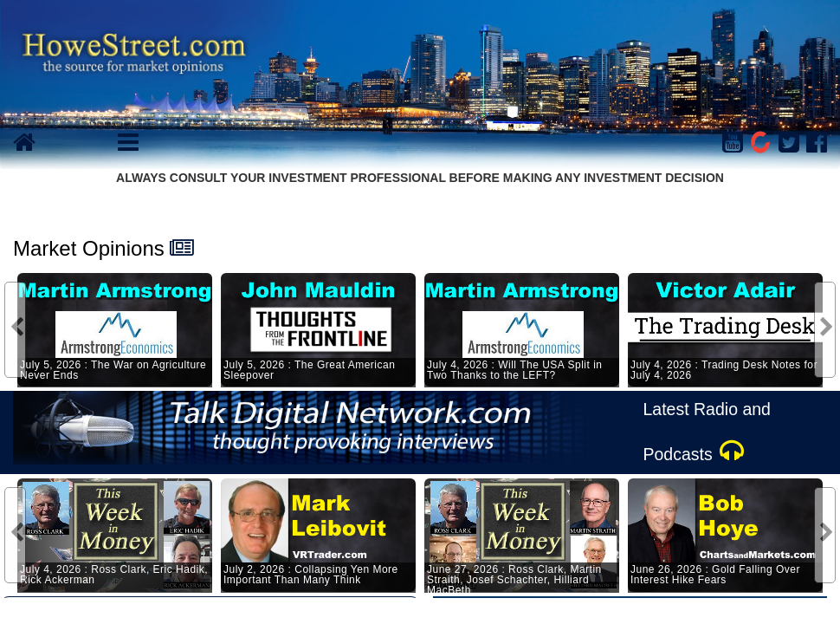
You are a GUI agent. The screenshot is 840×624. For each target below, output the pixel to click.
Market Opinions (89, 248)
